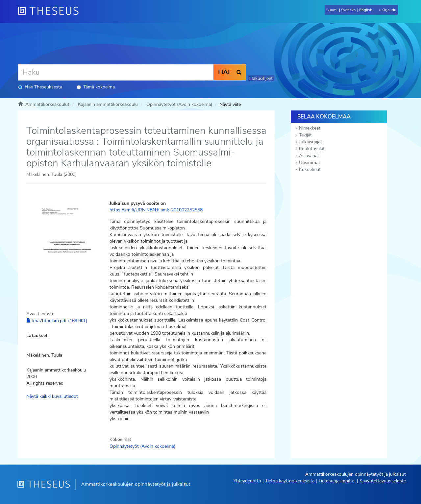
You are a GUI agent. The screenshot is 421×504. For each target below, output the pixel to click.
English (366, 10)
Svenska (348, 10)
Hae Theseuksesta (40, 87)
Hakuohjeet (261, 78)
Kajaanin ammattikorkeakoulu (108, 104)
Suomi (332, 10)
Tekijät (305, 135)
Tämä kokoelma (96, 87)
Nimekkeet (310, 128)
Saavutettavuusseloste (383, 481)
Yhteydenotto (247, 481)
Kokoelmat (310, 169)
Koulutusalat (312, 149)
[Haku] (116, 72)
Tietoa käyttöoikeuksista (290, 481)
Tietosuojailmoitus (337, 481)
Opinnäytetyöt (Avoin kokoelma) (179, 104)
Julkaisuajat (310, 142)
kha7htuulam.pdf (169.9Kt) (57, 321)
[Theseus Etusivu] (51, 12)
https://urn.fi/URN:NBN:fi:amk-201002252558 (156, 210)
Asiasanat (309, 156)
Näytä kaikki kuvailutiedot (52, 396)
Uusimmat (310, 163)
